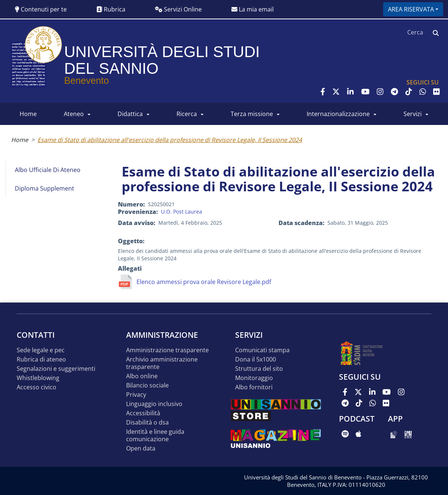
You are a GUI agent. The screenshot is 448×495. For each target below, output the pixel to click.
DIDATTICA (130, 114)
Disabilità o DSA (147, 423)
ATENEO (74, 114)
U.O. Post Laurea (182, 212)
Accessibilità (143, 413)
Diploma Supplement (45, 188)
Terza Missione (252, 114)
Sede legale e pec (41, 350)
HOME (28, 114)
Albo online (142, 376)
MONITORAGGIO (254, 378)
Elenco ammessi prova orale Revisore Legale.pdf (204, 282)
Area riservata (411, 9)
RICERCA (187, 114)
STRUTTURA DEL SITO (259, 369)
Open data (141, 448)
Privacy (136, 395)
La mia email (253, 9)
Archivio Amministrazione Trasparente (162, 363)
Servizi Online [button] (178, 9)
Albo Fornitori (254, 387)
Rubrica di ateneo (41, 359)
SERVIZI (413, 114)
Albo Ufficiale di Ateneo (48, 170)
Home (20, 140)
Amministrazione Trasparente (167, 350)
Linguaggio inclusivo (154, 404)
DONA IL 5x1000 (256, 359)
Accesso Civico (37, 387)
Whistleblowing (38, 378)
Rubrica (111, 9)
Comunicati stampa (262, 350)
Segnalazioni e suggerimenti (56, 369)
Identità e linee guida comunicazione (155, 435)
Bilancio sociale (147, 385)
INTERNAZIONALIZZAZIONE (338, 114)
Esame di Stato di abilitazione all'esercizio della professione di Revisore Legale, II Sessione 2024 (170, 140)
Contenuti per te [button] (41, 9)
